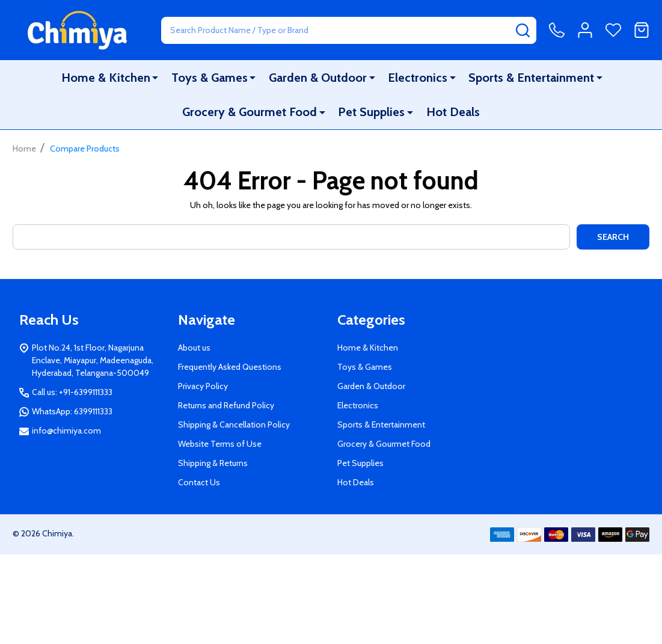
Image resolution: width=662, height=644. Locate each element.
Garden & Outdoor (318, 78)
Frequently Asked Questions (230, 367)
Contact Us (199, 482)
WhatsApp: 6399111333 (72, 411)
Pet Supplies (372, 112)
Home (24, 149)
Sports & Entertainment (531, 78)
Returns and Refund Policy (226, 405)
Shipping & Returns (213, 463)
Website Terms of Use (220, 444)
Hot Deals (452, 112)
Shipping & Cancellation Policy (234, 425)
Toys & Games (210, 78)
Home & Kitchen (106, 78)
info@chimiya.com (66, 431)
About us (194, 348)
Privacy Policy (203, 386)
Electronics (418, 78)
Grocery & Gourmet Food (250, 112)
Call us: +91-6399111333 (72, 392)
